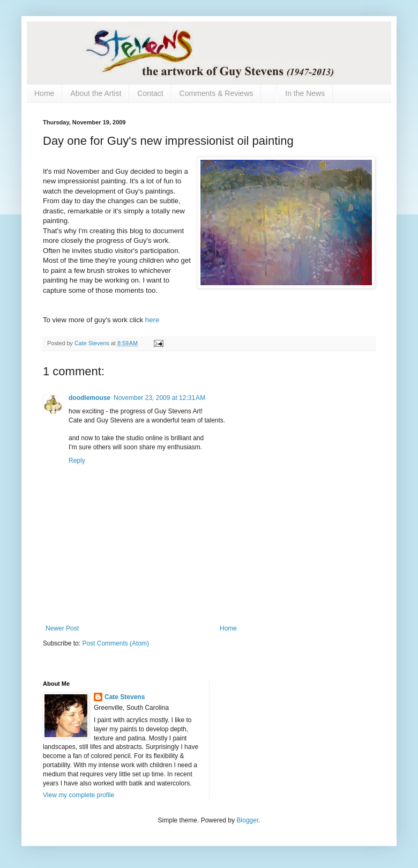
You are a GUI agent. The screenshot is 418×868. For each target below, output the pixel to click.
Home (44, 93)
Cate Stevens (125, 697)
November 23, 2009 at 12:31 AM (159, 398)
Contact (150, 93)
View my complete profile (79, 795)
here (152, 320)
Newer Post (62, 628)
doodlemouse (89, 398)
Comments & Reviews (217, 93)
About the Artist (96, 93)
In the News (305, 93)
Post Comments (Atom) (115, 643)
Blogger (247, 820)
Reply (77, 461)
